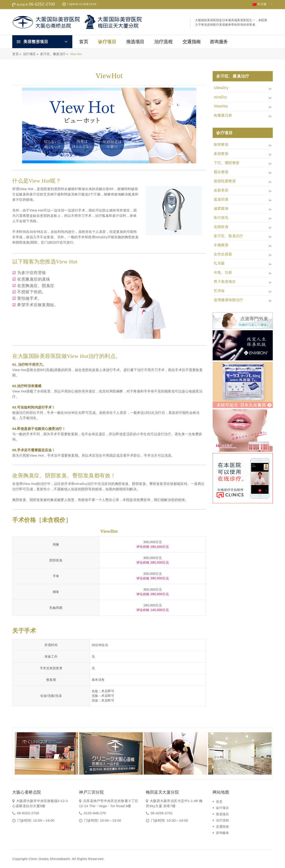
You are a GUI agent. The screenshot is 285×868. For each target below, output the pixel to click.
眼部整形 (221, 145)
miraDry (220, 97)
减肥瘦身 (221, 208)
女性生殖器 (223, 254)
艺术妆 (219, 291)
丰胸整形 (221, 245)
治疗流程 (163, 42)
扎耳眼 (219, 263)
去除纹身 (221, 227)
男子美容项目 (225, 282)
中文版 (263, 4)
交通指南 (192, 42)
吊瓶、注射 (223, 272)
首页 (84, 42)
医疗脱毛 (221, 218)
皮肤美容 (221, 190)
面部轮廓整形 (225, 181)
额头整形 (221, 172)
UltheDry (221, 88)
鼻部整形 (221, 154)
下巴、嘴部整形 (227, 163)
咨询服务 (219, 42)
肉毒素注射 (223, 115)
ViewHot (221, 106)
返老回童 (221, 199)
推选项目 (135, 42)
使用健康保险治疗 (228, 300)
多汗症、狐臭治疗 (228, 236)
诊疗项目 (107, 42)
